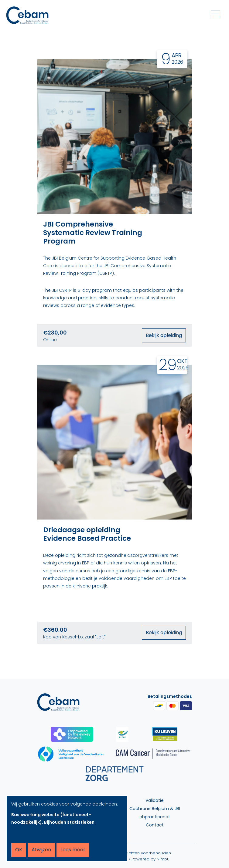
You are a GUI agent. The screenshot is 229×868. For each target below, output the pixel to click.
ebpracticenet (155, 817)
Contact (155, 825)
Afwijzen (41, 850)
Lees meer (73, 850)
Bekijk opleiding (164, 335)
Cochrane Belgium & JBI (155, 809)
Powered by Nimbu (150, 859)
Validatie (155, 800)
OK (19, 850)
